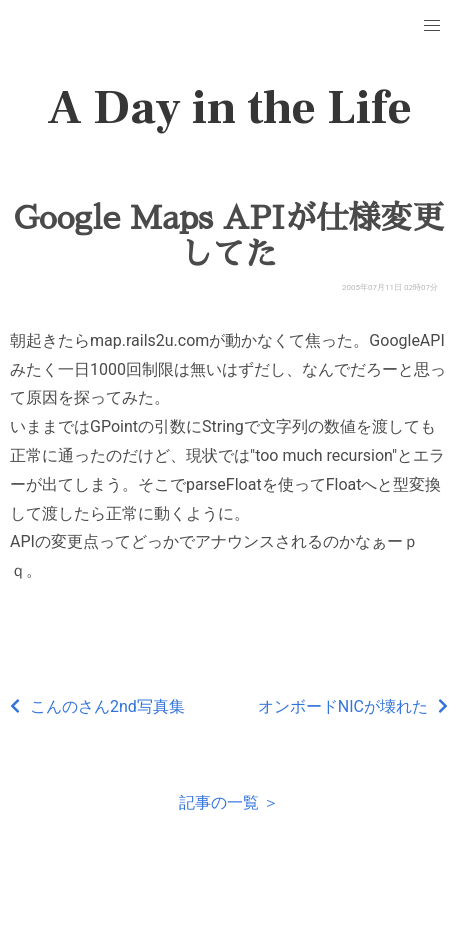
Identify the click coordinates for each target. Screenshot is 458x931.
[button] (432, 26)
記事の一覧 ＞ (229, 802)
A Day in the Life (229, 108)
